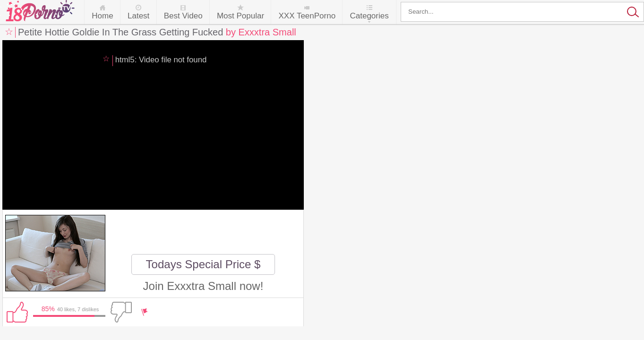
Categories (369, 16)
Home (102, 16)
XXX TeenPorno (307, 16)
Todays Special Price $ (203, 264)
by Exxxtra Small (261, 32)
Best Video (183, 16)
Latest (138, 16)
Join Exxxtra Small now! (203, 286)
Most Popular (240, 16)
